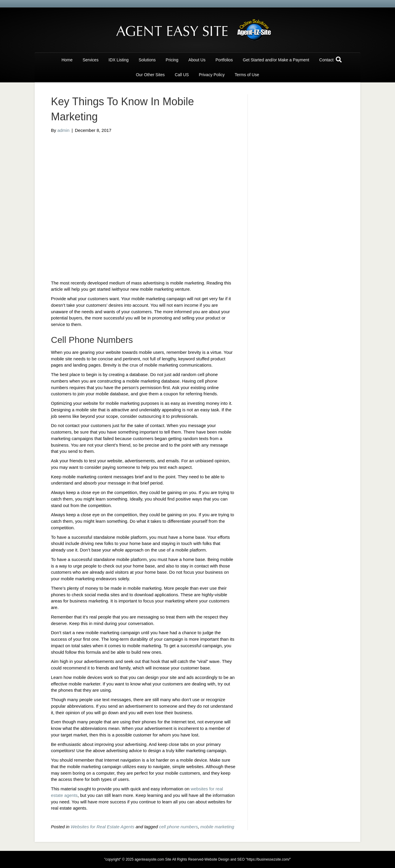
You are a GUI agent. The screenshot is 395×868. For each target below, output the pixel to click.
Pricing (172, 60)
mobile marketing (217, 827)
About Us (197, 60)
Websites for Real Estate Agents (103, 827)
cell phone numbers (178, 827)
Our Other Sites (150, 75)
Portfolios (224, 60)
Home (67, 60)
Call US (182, 75)
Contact (326, 60)
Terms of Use (247, 75)
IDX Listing (119, 60)
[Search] (339, 60)
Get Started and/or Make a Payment (276, 60)
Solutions (147, 60)
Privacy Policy (212, 75)
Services (91, 60)
